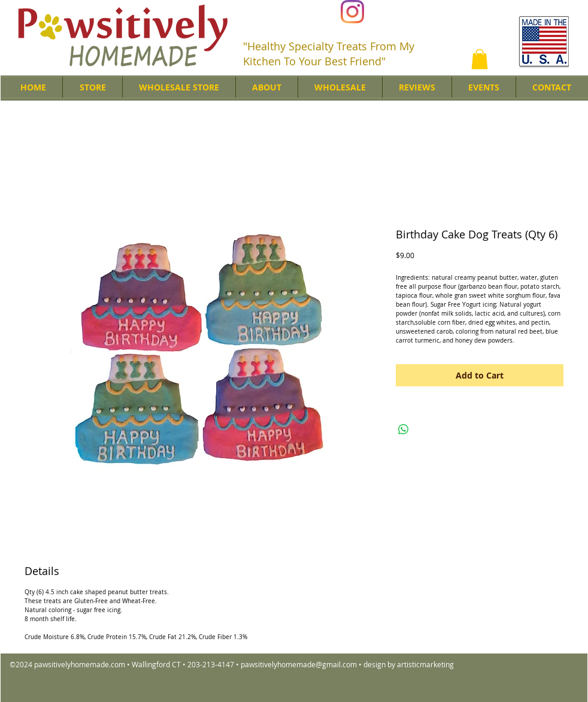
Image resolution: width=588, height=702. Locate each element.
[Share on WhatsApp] (404, 429)
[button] (480, 59)
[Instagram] (352, 12)
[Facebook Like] (452, 13)
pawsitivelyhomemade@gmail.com (299, 664)
